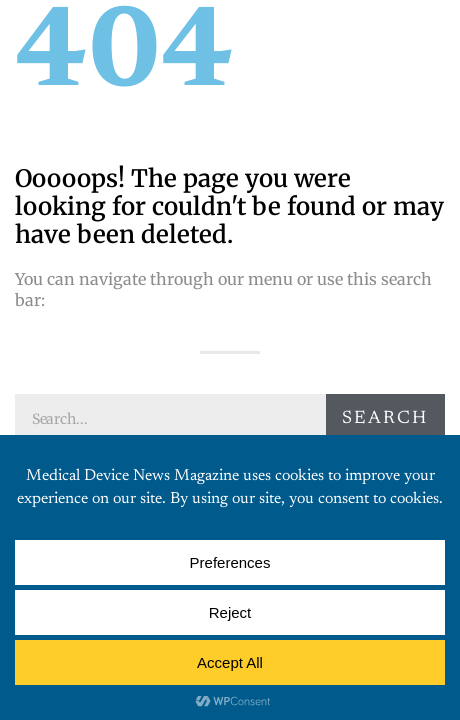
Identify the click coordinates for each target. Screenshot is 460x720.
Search (385, 419)
